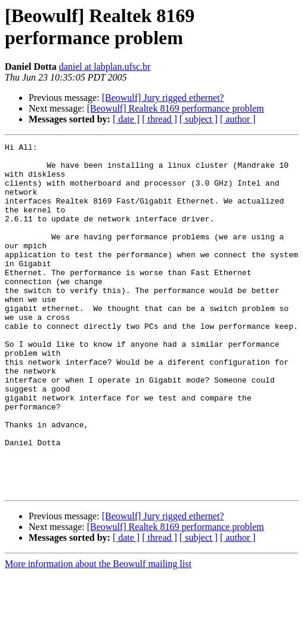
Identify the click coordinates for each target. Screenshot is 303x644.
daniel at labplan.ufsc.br (105, 67)
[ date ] (126, 119)
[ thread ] (160, 119)
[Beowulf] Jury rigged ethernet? (163, 98)
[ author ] (238, 119)
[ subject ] (199, 119)
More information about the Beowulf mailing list (98, 634)
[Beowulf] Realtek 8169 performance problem (176, 108)
